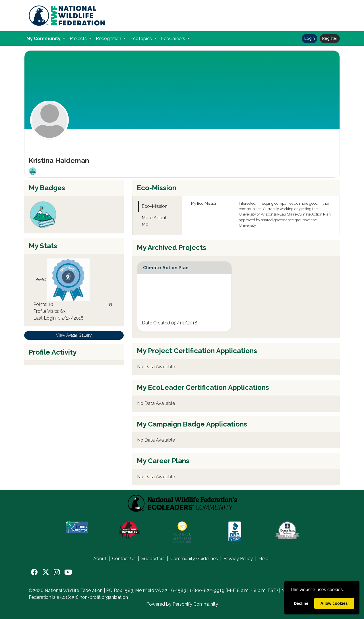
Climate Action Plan (166, 268)
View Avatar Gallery (74, 335)
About (100, 559)
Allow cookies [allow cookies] (334, 603)
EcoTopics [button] (142, 39)
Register (330, 38)
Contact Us (124, 559)
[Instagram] (57, 572)
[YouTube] (68, 572)
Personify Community (195, 604)
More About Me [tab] (154, 221)
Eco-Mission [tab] (155, 206)
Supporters (153, 559)
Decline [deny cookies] (301, 603)
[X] (46, 572)
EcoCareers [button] (174, 39)
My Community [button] (44, 39)
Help (263, 559)
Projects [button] (79, 39)
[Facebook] (34, 572)
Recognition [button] (109, 39)
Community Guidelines (194, 559)
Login (310, 38)
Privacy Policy (238, 559)
